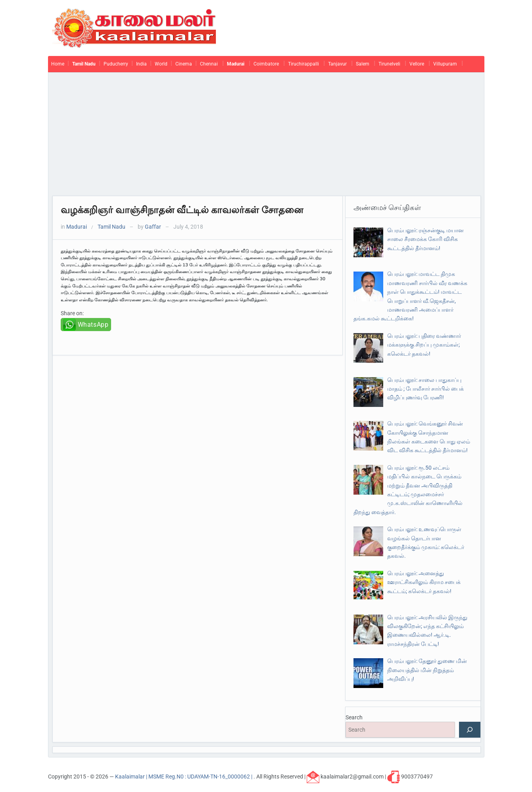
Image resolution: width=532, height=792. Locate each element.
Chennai (209, 64)
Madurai (236, 64)
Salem (363, 64)
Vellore (417, 64)
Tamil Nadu (84, 64)
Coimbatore (266, 64)
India (141, 64)
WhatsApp (93, 325)
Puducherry (116, 64)
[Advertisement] (266, 136)
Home (58, 64)
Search (354, 717)
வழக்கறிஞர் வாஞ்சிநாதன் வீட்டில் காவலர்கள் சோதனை (182, 210)
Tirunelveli (389, 64)
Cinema (184, 64)
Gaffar (153, 227)
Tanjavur (337, 64)
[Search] (470, 730)
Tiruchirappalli (303, 64)
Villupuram (445, 64)
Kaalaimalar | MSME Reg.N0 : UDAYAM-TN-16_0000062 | (184, 776)
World (161, 64)
